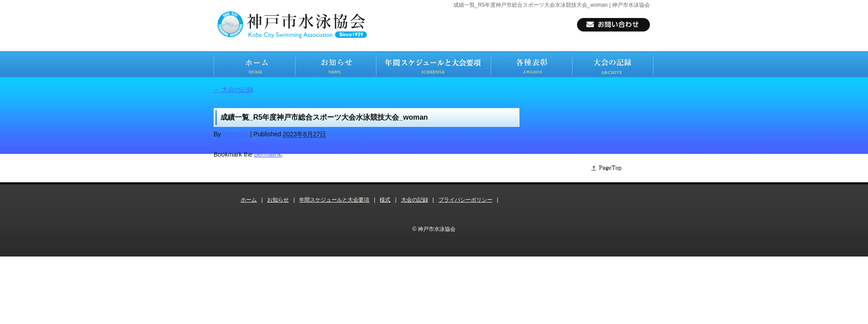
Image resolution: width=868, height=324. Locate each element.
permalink (268, 154)
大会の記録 (233, 90)
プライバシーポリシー (465, 200)
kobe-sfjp (235, 134)
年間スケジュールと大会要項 (334, 200)
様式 (385, 200)
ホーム (249, 200)
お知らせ (278, 200)
